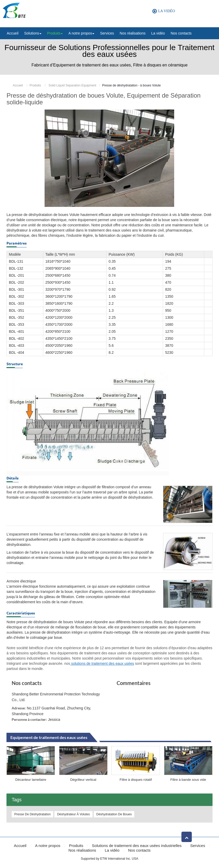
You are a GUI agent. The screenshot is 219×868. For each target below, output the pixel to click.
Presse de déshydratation (32, 814)
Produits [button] (55, 33)
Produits (35, 85)
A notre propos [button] (81, 33)
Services (107, 33)
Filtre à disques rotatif (136, 780)
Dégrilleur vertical (83, 780)
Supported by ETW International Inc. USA (109, 859)
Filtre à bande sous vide (188, 780)
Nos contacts (181, 33)
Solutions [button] (33, 33)
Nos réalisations (133, 33)
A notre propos (48, 846)
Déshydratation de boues (114, 814)
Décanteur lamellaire (31, 780)
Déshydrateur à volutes (73, 814)
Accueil (13, 33)
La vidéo (158, 33)
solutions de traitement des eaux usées (102, 663)
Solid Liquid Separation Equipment (72, 85)
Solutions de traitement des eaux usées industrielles (137, 846)
